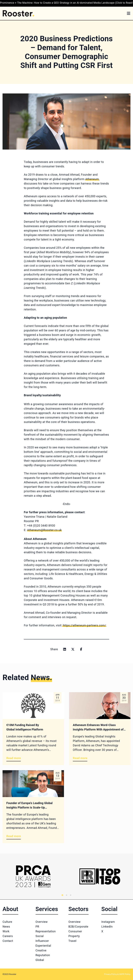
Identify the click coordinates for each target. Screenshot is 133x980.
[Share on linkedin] (65, 649)
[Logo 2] (100, 876)
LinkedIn (107, 927)
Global (40, 960)
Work (6, 931)
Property (74, 936)
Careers (8, 936)
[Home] (18, 13)
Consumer (75, 931)
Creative (41, 950)
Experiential (43, 946)
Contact (8, 941)
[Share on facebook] (81, 649)
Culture (7, 922)
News (6, 927)
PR (37, 927)
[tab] (62, 895)
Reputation (43, 955)
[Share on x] (73, 649)
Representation (46, 931)
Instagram (108, 922)
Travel (72, 941)
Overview (42, 922)
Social (40, 936)
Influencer (42, 941)
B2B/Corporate (78, 927)
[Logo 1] (33, 876)
